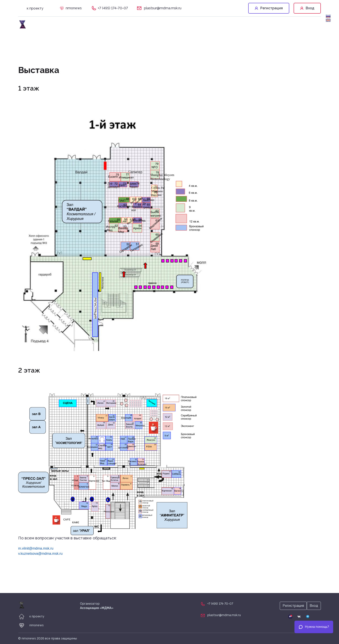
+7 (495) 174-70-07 (113, 8)
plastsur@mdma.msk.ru (163, 8)
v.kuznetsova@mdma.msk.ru (40, 554)
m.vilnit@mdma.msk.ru (36, 548)
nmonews (74, 8)
